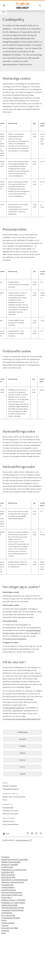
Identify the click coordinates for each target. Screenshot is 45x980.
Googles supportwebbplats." (16, 639)
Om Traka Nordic (8, 915)
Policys (4, 920)
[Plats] (6, 833)
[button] (4, 12)
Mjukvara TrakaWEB (10, 865)
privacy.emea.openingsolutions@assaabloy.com (23, 719)
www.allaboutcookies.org (14, 708)
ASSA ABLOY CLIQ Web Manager (15, 880)
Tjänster (5, 925)
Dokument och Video (10, 928)
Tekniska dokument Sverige (13, 908)
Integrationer (7, 913)
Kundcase (5, 931)
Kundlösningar (7, 867)
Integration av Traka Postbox (13, 903)
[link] (22, 732)
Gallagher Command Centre (13, 882)
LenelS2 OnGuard (9, 890)
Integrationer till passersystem (14, 870)
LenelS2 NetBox (8, 887)
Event (4, 933)
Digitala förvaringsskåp (11, 862)
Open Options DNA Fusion (12, 895)
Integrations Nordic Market (12, 910)
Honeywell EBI (7, 885)
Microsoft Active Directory (12, 892)
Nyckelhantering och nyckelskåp (15, 859)
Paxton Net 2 (7, 898)
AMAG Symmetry (8, 875)
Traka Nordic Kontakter (11, 918)
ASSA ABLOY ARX (8, 877)
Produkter (6, 857)
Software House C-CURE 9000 (13, 900)
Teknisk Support (8, 923)
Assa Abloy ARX (8, 872)
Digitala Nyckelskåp (9, 905)
